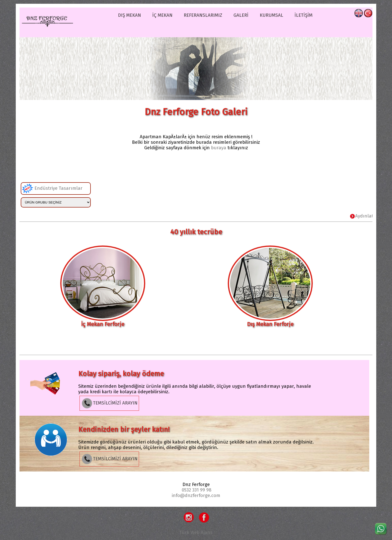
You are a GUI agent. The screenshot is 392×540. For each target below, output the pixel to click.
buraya (219, 148)
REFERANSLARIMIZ (203, 15)
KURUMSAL (271, 15)
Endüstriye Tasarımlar (52, 188)
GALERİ (241, 15)
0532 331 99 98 (197, 490)
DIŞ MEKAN (129, 15)
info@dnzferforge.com (196, 495)
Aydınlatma (370, 216)
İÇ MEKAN (162, 15)
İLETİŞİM (303, 15)
